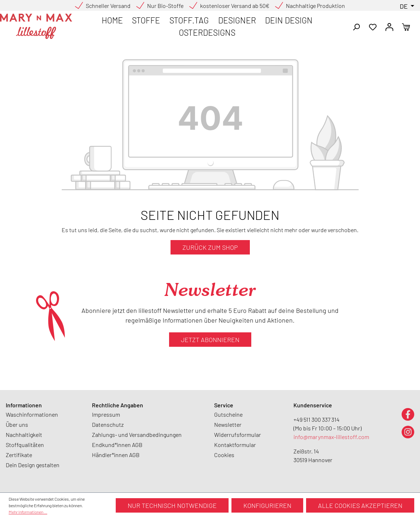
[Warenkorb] (406, 26)
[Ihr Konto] (389, 26)
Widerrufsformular (238, 435)
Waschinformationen (32, 414)
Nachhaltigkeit (24, 435)
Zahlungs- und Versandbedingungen (137, 435)
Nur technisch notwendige (172, 505)
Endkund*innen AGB (117, 445)
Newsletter (228, 424)
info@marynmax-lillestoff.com (331, 437)
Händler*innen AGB (116, 455)
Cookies (224, 455)
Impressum (106, 414)
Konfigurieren (267, 505)
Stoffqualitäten (25, 445)
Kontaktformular (235, 445)
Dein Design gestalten (33, 465)
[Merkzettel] (373, 26)
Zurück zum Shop (210, 247)
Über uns (17, 424)
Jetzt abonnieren (210, 340)
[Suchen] (356, 26)
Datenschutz (108, 424)
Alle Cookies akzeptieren (360, 505)
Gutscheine (228, 414)
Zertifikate (19, 455)
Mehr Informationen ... (28, 512)
